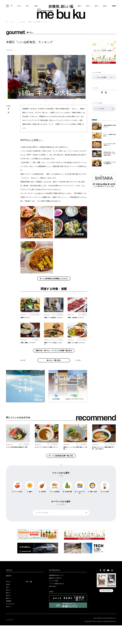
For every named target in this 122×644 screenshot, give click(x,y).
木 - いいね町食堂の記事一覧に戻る (61, 470)
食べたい (20, 6)
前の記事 (24, 373)
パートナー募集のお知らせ (59, 600)
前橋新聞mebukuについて (59, 591)
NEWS (9, 601)
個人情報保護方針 (11, 638)
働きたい (105, 6)
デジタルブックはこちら (106, 608)
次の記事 (79, 373)
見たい (28, 6)
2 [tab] (48, 101)
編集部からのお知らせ (58, 594)
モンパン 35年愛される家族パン (109, 136)
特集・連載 (30, 598)
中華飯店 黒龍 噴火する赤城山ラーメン (110, 127)
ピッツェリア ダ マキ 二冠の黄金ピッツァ (109, 146)
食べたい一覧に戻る (54, 370)
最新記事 (10, 591)
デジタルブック (12, 622)
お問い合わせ (54, 603)
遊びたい (10, 613)
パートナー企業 (55, 597)
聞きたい (36, 6)
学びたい (96, 6)
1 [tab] (46, 101)
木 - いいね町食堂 (25, 22)
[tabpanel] (47, 77)
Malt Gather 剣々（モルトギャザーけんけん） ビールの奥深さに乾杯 (110, 155)
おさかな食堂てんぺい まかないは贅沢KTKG (110, 165)
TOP (7, 22)
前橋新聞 (113, 6)
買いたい (88, 6)
